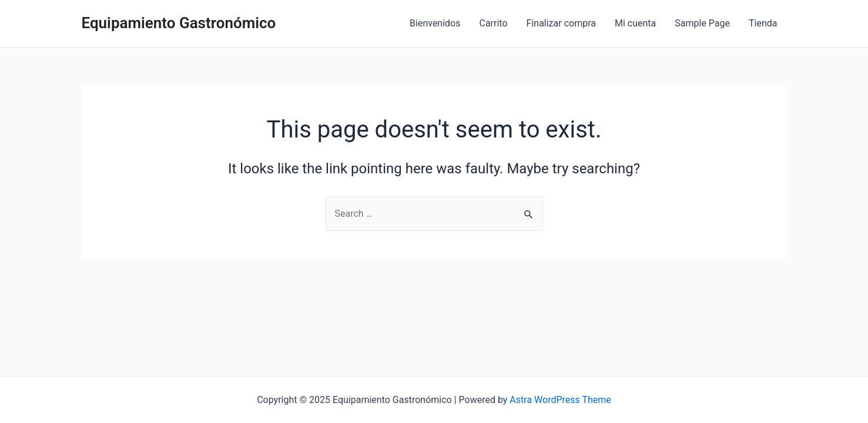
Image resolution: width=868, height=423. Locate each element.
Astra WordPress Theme (560, 400)
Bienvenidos (435, 23)
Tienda (763, 23)
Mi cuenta (635, 23)
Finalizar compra (561, 23)
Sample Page (702, 23)
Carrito (494, 23)
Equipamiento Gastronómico (179, 23)
